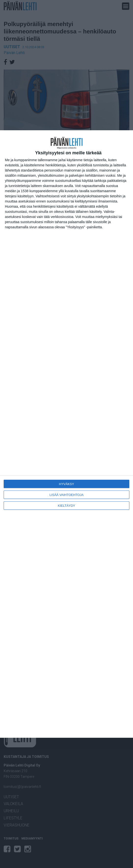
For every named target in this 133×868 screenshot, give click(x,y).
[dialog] (66, 434)
